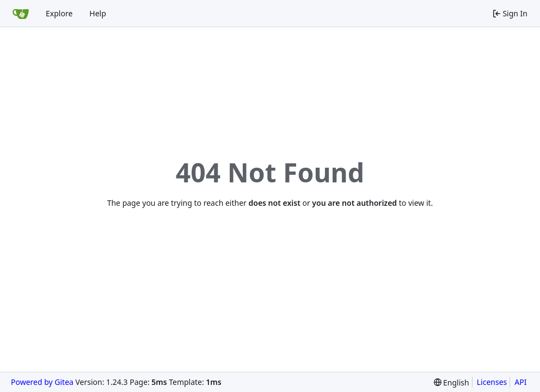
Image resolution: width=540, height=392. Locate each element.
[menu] (452, 382)
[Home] (21, 14)
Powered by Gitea (42, 382)
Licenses (492, 382)
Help (98, 13)
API (520, 382)
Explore (59, 13)
